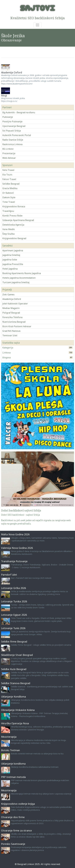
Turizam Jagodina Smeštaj (16, 282)
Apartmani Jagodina (13, 250)
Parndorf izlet (9, 575)
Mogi (4, 95)
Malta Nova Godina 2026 (15, 534)
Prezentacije (9, 153)
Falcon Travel (9, 179)
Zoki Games (8, 294)
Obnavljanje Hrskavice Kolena (18, 710)
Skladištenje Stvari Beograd (17, 655)
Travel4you (8, 211)
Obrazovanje (11, 40)
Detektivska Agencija (13, 225)
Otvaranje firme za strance (16, 830)
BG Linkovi (8, 149)
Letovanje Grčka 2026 (14, 588)
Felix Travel (8, 170)
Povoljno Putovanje (12, 122)
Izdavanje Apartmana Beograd (18, 220)
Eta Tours (7, 175)
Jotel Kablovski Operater (15, 304)
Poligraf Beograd (11, 313)
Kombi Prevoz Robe (12, 216)
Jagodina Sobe (10, 260)
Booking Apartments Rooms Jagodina (22, 273)
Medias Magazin (11, 308)
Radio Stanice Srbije (13, 140)
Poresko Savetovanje (13, 844)
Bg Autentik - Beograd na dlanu (19, 112)
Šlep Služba (8, 234)
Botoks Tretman (10, 750)
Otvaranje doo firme (13, 817)
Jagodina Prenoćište (13, 264)
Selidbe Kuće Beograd (14, 669)
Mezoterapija (9, 737)
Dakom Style (9, 197)
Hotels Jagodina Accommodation (19, 278)
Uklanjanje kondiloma (13, 764)
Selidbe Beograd (11, 184)
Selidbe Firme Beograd (14, 642)
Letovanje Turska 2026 (14, 601)
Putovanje (8, 117)
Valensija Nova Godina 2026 (17, 548)
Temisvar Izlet (10, 335)
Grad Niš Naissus (11, 331)
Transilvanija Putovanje (14, 561)
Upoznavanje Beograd (14, 126)
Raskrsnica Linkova (12, 144)
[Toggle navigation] (37, 25)
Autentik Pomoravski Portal (17, 135)
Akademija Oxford (12, 72)
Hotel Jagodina (10, 269)
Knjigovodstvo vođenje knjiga (18, 804)
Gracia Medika (10, 188)
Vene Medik (9, 229)
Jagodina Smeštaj (11, 255)
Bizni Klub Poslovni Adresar (17, 326)
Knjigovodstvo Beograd (14, 238)
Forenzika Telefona (12, 317)
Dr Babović (8, 193)
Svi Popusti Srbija (12, 131)
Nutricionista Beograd (14, 322)
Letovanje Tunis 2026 (13, 628)
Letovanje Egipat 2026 (14, 615)
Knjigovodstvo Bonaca (14, 206)
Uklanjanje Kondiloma (13, 697)
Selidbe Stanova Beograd (16, 683)
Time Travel (9, 202)
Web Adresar (9, 158)
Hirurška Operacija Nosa (15, 723)
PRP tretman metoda (13, 777)
